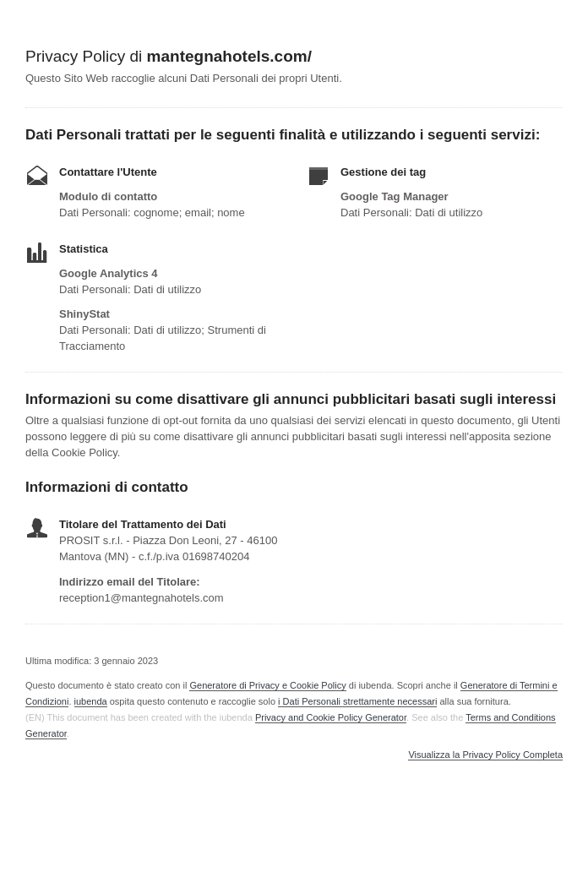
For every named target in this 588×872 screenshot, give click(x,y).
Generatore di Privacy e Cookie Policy (267, 685)
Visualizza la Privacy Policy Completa (485, 755)
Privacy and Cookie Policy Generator (331, 717)
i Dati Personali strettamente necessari (357, 701)
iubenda (91, 701)
